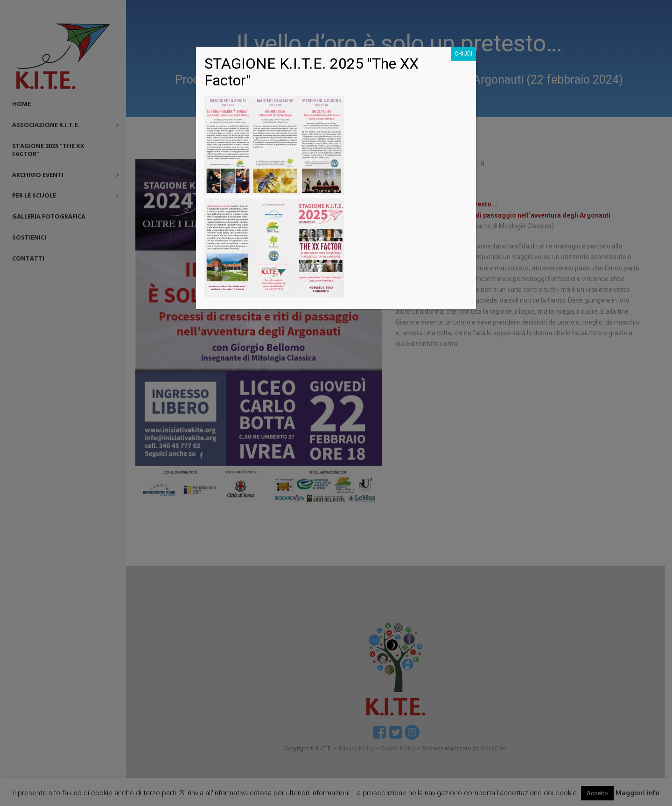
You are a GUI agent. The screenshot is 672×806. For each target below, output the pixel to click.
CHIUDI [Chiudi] (463, 54)
